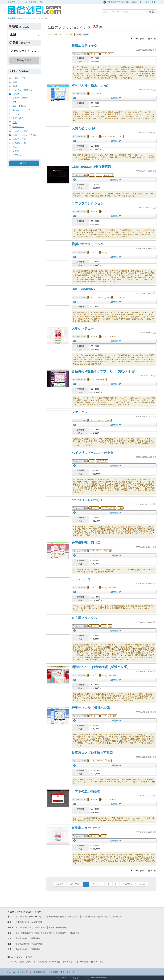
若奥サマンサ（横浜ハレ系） (92, 708)
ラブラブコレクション (88, 203)
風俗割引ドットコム (17, 18)
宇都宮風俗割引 (22, 944)
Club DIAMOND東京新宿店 (91, 167)
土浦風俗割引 (21, 938)
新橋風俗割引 (116, 917)
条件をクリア (24, 60)
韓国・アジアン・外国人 (25, 135)
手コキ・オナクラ (21, 110)
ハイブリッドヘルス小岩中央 (92, 453)
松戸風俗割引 (62, 933)
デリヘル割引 (55, 962)
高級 (15, 86)
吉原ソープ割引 (36, 917)
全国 (13, 35)
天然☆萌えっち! (83, 128)
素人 (15, 147)
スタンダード (19, 78)
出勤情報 (114, 98)
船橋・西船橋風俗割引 (45, 933)
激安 (15, 82)
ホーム (12, 972)
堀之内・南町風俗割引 (58, 928)
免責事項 (54, 972)
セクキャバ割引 (97, 962)
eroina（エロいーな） (88, 500)
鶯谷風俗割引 (103, 917)
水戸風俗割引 (35, 938)
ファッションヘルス (23, 51)
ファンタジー (81, 412)
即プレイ (17, 155)
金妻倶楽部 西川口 (86, 543)
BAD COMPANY (84, 289)
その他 (16, 151)
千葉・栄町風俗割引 (24, 933)
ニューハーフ (19, 139)
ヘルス (16, 94)
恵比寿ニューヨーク (86, 828)
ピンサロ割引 (82, 962)
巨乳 (15, 122)
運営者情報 (41, 972)
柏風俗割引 (75, 933)
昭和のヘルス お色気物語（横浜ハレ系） (101, 667)
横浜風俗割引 (21, 928)
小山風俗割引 (37, 944)
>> (142, 884)
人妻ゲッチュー (83, 328)
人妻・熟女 (18, 118)
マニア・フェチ (20, 131)
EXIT (154, 2)
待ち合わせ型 (19, 143)
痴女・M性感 (19, 106)
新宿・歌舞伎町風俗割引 (55, 917)
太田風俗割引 (35, 949)
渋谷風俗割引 (74, 917)
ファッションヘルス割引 (37, 962)
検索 (152, 12)
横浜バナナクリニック (88, 244)
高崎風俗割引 (21, 949)
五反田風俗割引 (88, 917)
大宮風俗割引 (37, 922)
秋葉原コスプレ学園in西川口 (92, 753)
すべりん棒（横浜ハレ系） (91, 85)
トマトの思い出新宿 (86, 791)
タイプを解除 (83, 34)
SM (14, 102)
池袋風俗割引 (21, 917)
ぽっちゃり (18, 126)
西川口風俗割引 (22, 922)
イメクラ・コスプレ (23, 90)
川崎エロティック (84, 46)
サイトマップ (69, 972)
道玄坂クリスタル (84, 618)
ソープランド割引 (16, 962)
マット (16, 114)
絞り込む (24, 163)
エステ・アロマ (20, 98)
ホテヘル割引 (69, 962)
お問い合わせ (25, 972)
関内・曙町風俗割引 (38, 928)
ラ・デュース (81, 579)
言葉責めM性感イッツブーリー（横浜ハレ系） (105, 371)
